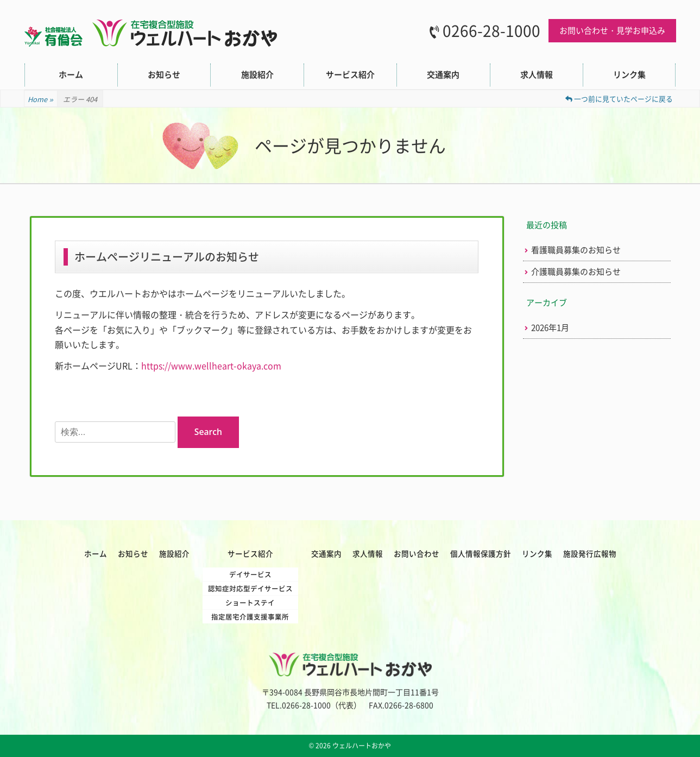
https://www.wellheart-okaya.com (211, 365)
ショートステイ (250, 603)
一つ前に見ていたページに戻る (619, 99)
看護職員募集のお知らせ (576, 250)
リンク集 (629, 74)
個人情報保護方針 (481, 553)
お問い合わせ (417, 553)
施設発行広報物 (590, 553)
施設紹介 (257, 74)
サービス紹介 (350, 74)
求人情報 (537, 74)
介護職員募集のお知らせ (576, 272)
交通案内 (443, 74)
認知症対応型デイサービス (250, 588)
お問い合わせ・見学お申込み (612, 30)
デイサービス (250, 574)
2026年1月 (550, 328)
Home (41, 99)
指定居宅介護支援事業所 (250, 617)
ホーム (71, 74)
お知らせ (164, 74)
